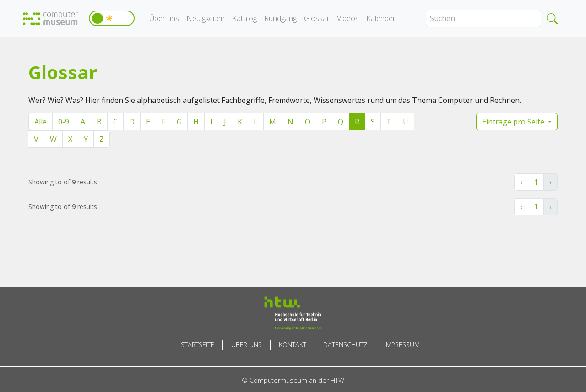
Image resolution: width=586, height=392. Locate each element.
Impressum (402, 345)
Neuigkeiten (206, 18)
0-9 (64, 122)
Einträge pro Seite (514, 122)
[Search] (483, 18)
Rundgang (280, 18)
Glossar (317, 18)
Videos (348, 18)
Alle (41, 122)
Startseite (198, 345)
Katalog (244, 18)
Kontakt (293, 345)
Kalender (381, 18)
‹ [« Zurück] (521, 182)
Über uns (164, 18)
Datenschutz (345, 345)
